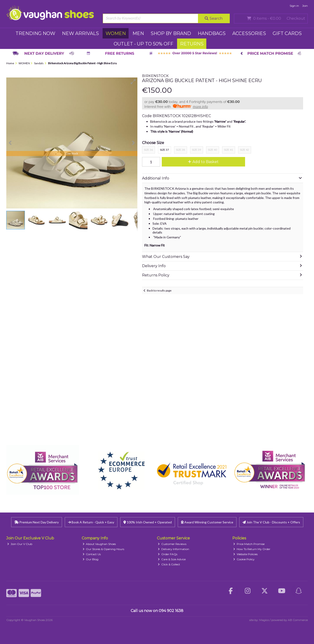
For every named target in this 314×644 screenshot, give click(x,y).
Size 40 (212, 150)
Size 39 (196, 150)
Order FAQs (168, 554)
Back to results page (159, 290)
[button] (133, 82)
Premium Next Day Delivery (37, 522)
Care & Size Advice (172, 559)
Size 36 (148, 150)
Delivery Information (173, 549)
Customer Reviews (172, 544)
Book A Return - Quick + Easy (91, 522)
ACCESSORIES (249, 33)
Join (305, 6)
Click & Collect (169, 564)
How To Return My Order (252, 549)
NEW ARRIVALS (80, 33)
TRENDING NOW (35, 33)
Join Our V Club (20, 544)
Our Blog (91, 559)
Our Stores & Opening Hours (104, 549)
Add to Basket (203, 162)
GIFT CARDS (287, 33)
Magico (264, 620)
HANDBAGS (212, 33)
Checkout (296, 18)
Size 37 (164, 150)
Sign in (294, 6)
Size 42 (244, 150)
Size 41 (228, 150)
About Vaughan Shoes (99, 544)
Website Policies (245, 554)
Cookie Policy (244, 559)
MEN (138, 33)
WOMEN (116, 33)
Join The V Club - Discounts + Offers (271, 522)
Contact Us (92, 554)
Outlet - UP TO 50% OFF (144, 44)
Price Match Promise (249, 544)
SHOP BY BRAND (171, 33)
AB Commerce (298, 620)
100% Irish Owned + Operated (148, 522)
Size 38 (180, 150)
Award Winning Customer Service (207, 522)
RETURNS (192, 44)
